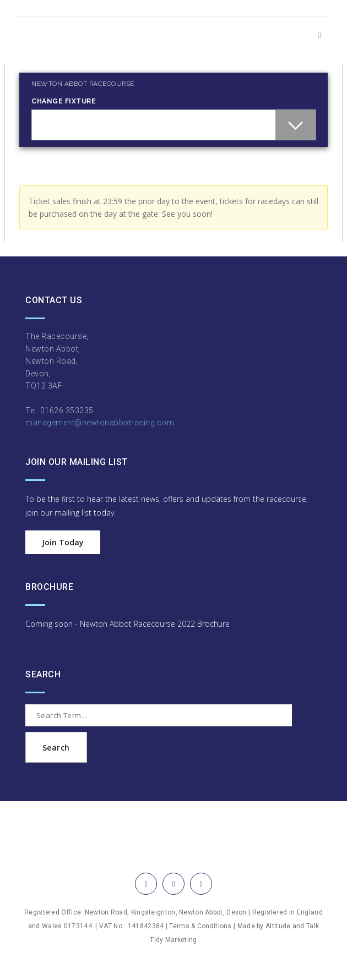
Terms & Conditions (200, 926)
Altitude (278, 926)
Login (23, 59)
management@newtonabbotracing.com (100, 423)
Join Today (63, 542)
